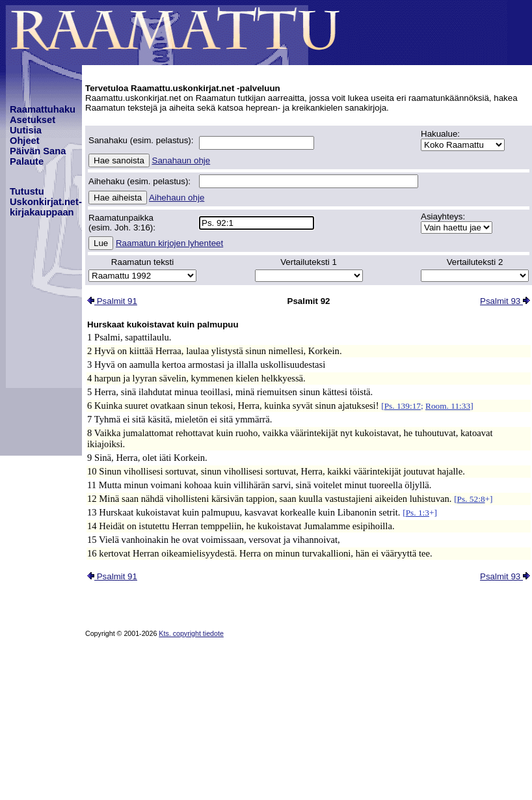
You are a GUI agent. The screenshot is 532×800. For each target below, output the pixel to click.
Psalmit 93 (505, 301)
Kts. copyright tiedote (191, 633)
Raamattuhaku (43, 109)
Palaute (27, 161)
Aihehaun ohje (177, 198)
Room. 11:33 (448, 406)
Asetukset (33, 120)
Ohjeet (25, 141)
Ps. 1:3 (418, 513)
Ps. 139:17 (403, 406)
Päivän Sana (38, 151)
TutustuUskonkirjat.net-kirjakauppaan (46, 202)
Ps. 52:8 (471, 499)
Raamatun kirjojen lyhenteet (169, 243)
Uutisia (26, 130)
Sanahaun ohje (181, 160)
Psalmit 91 (112, 301)
